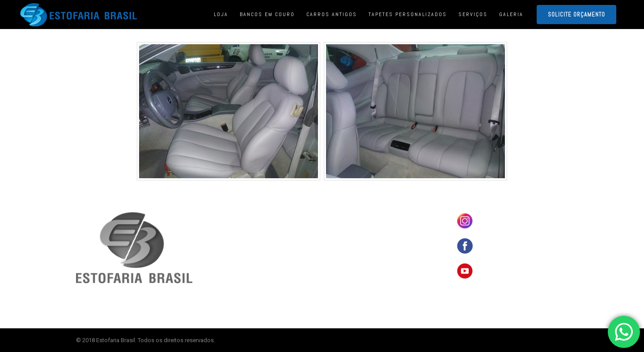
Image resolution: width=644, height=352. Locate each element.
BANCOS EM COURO (353, 215)
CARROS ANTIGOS (350, 243)
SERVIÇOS (342, 257)
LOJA (337, 229)
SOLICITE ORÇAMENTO (576, 15)
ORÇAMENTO (345, 271)
